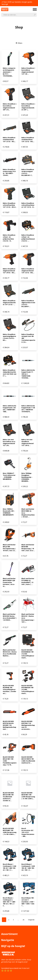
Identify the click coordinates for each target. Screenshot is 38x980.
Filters (19, 43)
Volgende (31, 920)
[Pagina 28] (23, 920)
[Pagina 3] (13, 920)
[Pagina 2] (9, 920)
